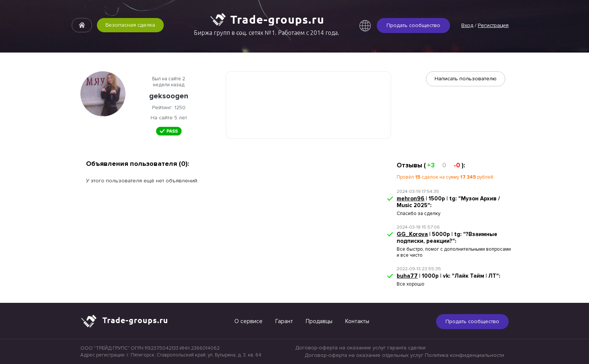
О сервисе (248, 321)
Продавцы (319, 321)
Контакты (357, 321)
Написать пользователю (466, 79)
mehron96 (411, 199)
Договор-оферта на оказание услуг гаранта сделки (360, 348)
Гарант (284, 321)
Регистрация (493, 25)
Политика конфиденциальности (464, 355)
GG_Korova (412, 234)
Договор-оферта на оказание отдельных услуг (364, 355)
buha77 (407, 276)
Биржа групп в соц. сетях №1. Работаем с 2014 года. (267, 33)
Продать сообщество (413, 25)
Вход (467, 25)
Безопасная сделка (130, 25)
